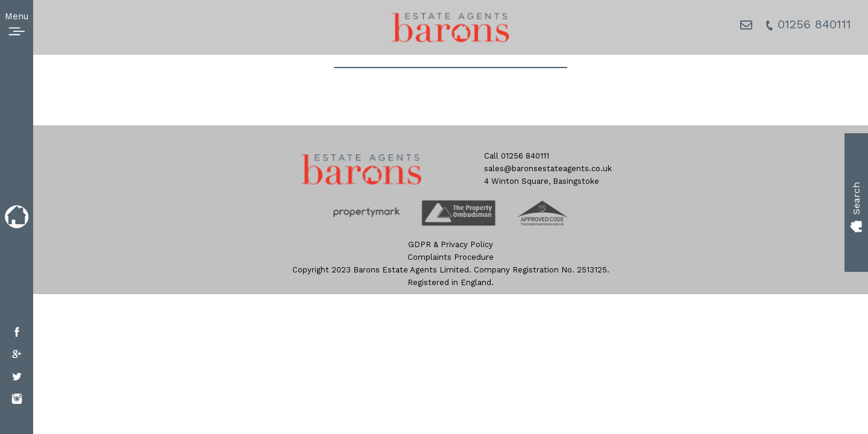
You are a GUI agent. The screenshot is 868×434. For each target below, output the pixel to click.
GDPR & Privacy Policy (451, 244)
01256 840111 (808, 24)
